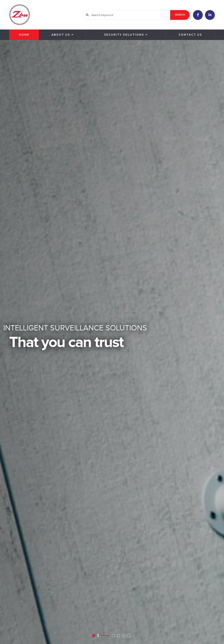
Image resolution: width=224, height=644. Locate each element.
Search (180, 15)
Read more (112, 342)
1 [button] (98, 635)
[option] (112, 342)
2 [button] (114, 635)
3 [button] (119, 635)
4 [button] (124, 635)
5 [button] (129, 635)
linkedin (210, 15)
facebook (198, 15)
